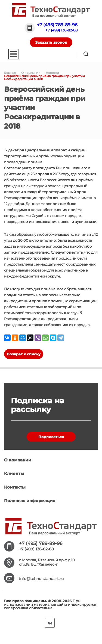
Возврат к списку (24, 354)
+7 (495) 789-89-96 (57, 25)
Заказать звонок (51, 42)
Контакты (15, 487)
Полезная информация (30, 501)
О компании (18, 460)
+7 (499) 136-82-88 (61, 30)
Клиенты (14, 474)
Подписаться (51, 437)
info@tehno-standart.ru (41, 579)
